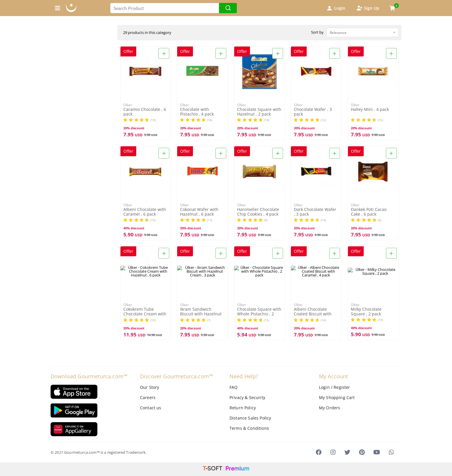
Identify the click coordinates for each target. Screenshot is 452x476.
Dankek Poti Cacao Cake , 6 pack (369, 212)
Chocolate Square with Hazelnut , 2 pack (259, 112)
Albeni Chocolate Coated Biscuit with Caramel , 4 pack (313, 312)
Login (336, 8)
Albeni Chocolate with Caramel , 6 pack (145, 212)
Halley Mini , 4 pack (370, 110)
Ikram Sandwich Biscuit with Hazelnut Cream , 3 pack (201, 312)
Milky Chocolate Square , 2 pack (366, 312)
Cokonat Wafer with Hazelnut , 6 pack (199, 212)
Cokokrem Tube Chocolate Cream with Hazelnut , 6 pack (145, 312)
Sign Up (368, 8)
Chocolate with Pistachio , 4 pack (197, 112)
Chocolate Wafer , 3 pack (313, 112)
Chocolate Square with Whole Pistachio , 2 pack (259, 312)
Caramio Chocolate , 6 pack (145, 112)
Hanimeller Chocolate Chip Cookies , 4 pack (258, 212)
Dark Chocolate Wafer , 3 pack (315, 212)
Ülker (128, 105)
